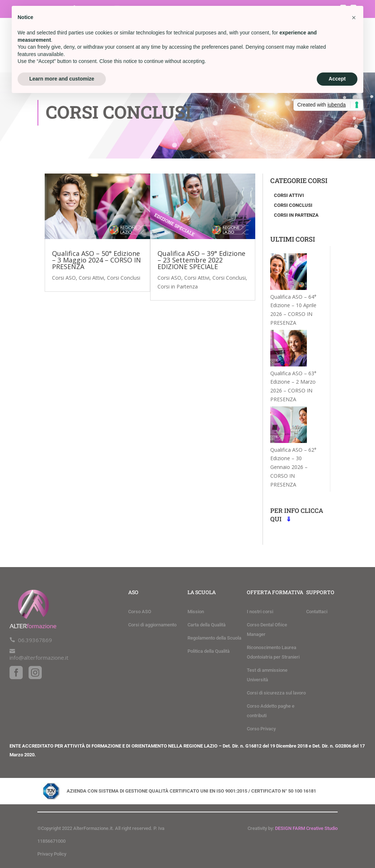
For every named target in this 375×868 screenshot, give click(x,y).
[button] (354, 18)
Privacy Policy (52, 854)
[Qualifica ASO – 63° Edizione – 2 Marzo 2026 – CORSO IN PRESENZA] (289, 349)
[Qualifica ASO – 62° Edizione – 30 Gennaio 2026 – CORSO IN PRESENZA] (289, 426)
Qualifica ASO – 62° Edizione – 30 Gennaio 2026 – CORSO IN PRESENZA (293, 467)
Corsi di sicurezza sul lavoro (276, 693)
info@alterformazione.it (39, 657)
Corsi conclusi (293, 205)
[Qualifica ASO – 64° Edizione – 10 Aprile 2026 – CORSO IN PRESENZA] (289, 273)
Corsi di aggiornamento (152, 625)
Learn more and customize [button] (62, 79)
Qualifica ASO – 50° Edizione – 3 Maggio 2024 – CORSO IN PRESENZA (96, 260)
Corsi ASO (64, 278)
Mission (196, 612)
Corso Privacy (261, 729)
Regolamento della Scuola (214, 638)
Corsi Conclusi (124, 278)
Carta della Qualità (207, 625)
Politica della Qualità (209, 651)
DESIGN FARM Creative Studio (306, 828)
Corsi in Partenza (178, 286)
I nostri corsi (260, 612)
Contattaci (317, 612)
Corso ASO (140, 612)
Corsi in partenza (296, 215)
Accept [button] (337, 79)
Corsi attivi (289, 195)
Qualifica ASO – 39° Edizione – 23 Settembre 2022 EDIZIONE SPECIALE (201, 260)
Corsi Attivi (91, 278)
